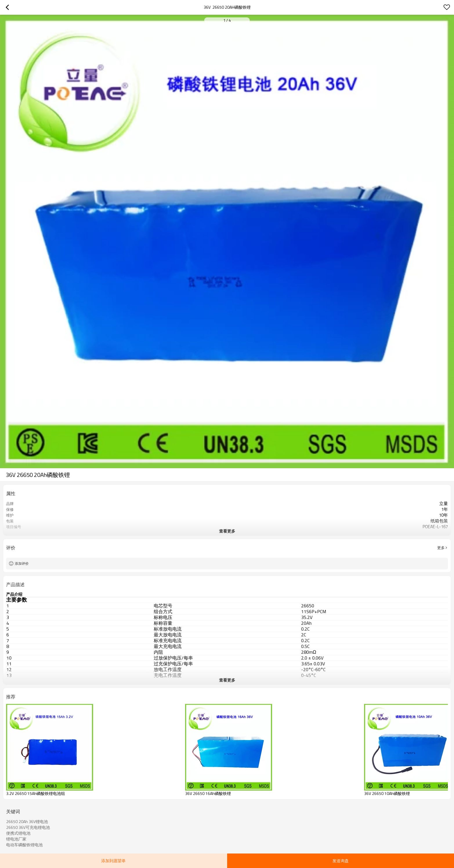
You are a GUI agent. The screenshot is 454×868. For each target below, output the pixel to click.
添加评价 (22, 563)
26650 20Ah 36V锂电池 (27, 822)
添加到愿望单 (113, 861)
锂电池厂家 (16, 839)
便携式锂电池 (18, 833)
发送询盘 (341, 861)
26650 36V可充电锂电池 (28, 827)
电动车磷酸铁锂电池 (24, 845)
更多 (441, 548)
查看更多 (227, 531)
